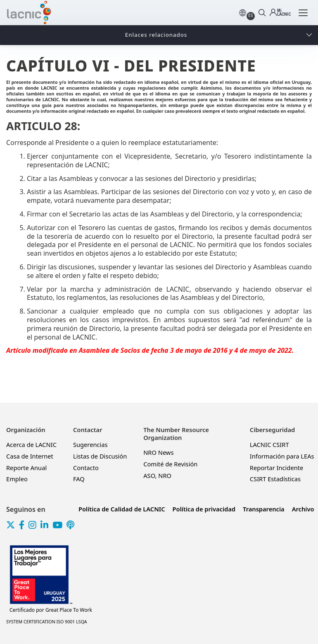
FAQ (79, 479)
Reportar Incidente (276, 468)
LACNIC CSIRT (269, 444)
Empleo (17, 479)
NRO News (158, 452)
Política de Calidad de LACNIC (122, 509)
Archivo (303, 509)
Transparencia (264, 509)
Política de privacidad (204, 509)
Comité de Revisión (170, 464)
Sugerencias (90, 444)
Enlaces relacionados (156, 35)
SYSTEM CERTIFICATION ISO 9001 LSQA (47, 622)
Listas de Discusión (100, 456)
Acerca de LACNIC (31, 444)
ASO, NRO (157, 475)
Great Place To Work (51, 610)
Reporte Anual (26, 468)
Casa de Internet (30, 456)
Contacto (86, 468)
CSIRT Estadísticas (275, 479)
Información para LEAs (282, 456)
